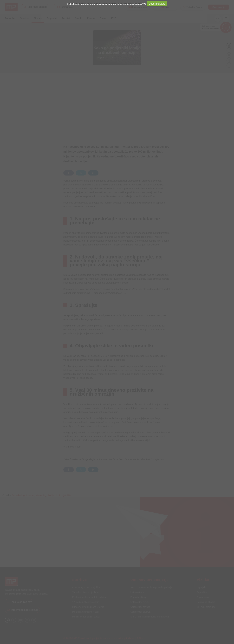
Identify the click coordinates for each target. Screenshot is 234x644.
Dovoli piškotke (157, 4)
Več (144, 4)
